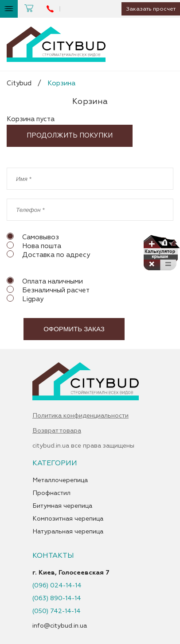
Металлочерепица (60, 480)
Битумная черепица (62, 506)
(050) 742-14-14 (57, 611)
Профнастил (51, 493)
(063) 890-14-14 (57, 598)
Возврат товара (57, 431)
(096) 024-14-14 (57, 586)
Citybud (19, 83)
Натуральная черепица (68, 532)
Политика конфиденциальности (80, 416)
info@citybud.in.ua (60, 626)
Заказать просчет (149, 9)
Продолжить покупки (70, 136)
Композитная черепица (68, 519)
